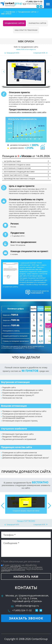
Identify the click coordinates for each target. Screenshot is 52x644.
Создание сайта (15, 112)
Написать (26, 577)
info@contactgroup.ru (34, 4)
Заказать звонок (26, 618)
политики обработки (13, 569)
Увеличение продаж (10, 6)
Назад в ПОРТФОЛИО (26, 521)
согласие (16, 565)
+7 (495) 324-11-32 (34, 2)
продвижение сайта (29, 112)
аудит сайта (42, 112)
